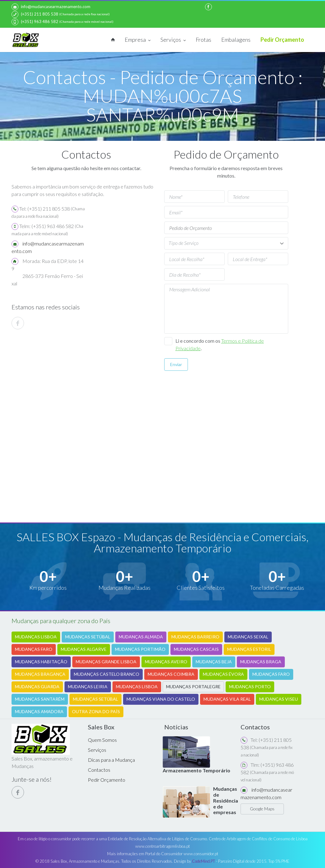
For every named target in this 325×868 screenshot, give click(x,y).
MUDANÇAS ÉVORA (223, 674)
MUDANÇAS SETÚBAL (88, 637)
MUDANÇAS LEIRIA (88, 687)
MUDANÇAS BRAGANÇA (40, 674)
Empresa (138, 40)
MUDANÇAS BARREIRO (195, 637)
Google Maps (262, 809)
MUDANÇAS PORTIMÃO (140, 649)
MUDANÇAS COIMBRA (171, 674)
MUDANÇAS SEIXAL (248, 637)
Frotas (203, 40)
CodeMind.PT (203, 861)
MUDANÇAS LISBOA (36, 637)
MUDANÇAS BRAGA (261, 662)
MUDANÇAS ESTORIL (249, 649)
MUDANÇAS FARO (34, 649)
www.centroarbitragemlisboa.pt (162, 846)
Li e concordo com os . (220, 344)
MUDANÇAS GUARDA (37, 687)
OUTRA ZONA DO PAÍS (96, 711)
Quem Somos (102, 740)
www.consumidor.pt (201, 854)
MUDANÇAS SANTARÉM (40, 699)
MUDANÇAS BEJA (214, 662)
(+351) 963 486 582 (35, 22)
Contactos (99, 770)
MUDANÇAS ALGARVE (84, 649)
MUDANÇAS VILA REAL (227, 699)
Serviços (173, 40)
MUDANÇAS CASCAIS (196, 649)
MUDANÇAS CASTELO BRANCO (107, 674)
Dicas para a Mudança (111, 760)
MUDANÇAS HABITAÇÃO (41, 662)
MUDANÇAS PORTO (250, 687)
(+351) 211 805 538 (35, 14)
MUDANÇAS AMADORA (39, 711)
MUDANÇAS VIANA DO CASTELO (161, 699)
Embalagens (236, 40)
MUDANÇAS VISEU (279, 699)
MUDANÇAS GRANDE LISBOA (106, 662)
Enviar (176, 364)
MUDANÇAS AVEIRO (166, 662)
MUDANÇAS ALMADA (141, 637)
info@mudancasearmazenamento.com (51, 7)
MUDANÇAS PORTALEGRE (193, 687)
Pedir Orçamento (282, 40)
